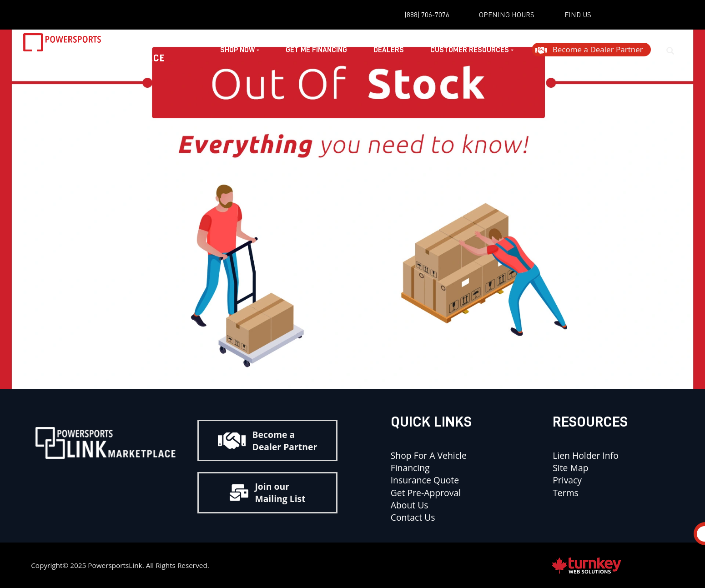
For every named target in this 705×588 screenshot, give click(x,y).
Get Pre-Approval (426, 493)
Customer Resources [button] (470, 51)
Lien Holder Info (586, 455)
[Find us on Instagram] (671, 15)
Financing (410, 468)
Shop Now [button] (238, 51)
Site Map (570, 468)
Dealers (387, 51)
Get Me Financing (315, 51)
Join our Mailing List (268, 493)
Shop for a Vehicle (429, 455)
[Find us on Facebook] (645, 15)
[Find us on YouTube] (618, 15)
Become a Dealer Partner (267, 441)
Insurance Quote (426, 480)
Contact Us (413, 517)
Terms (566, 493)
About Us (410, 505)
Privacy (567, 480)
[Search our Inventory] (674, 51)
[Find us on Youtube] (115, 477)
